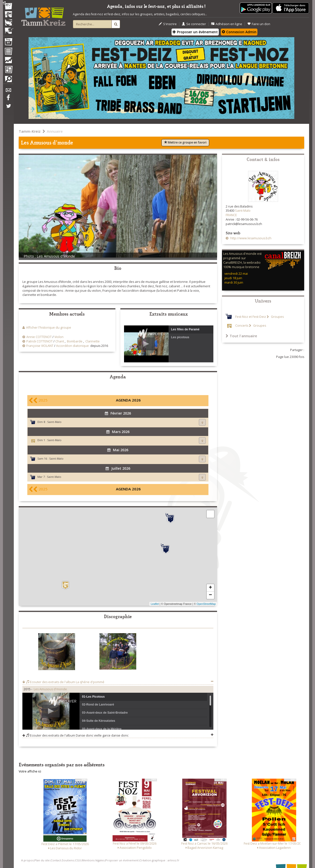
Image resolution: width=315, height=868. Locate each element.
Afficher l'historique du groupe (49, 328)
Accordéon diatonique (72, 346)
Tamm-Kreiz (30, 131)
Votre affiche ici (30, 771)
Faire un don (259, 24)
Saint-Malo (54, 422)
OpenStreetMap (206, 604)
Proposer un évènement (195, 32)
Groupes (277, 317)
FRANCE (231, 215)
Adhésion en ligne (227, 24)
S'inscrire (168, 24)
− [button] (210, 595)
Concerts (242, 326)
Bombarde (75, 341)
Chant (60, 341)
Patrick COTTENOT (39, 341)
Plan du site (42, 860)
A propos (27, 860)
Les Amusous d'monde (50, 689)
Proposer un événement (122, 860)
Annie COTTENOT (39, 337)
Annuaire (55, 131)
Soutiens (68, 860)
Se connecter (194, 24)
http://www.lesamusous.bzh (251, 238)
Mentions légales (93, 860)
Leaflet (155, 604)
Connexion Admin (239, 32)
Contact (56, 860)
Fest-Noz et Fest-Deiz (251, 317)
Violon (59, 337)
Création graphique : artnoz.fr (159, 860)
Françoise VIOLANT (40, 346)
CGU (78, 860)
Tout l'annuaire (241, 336)
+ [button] (210, 588)
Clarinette (93, 341)
